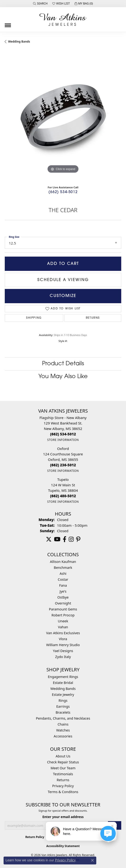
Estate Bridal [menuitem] (63, 683)
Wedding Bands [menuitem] (63, 689)
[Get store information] (63, 440)
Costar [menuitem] (63, 579)
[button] (40, 4)
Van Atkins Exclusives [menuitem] (63, 633)
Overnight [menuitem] (63, 603)
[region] (63, 116)
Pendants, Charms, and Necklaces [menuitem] (63, 718)
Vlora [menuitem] (63, 639)
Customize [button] (63, 296)
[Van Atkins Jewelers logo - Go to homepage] (63, 20)
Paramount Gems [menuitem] (63, 609)
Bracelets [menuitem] (63, 712)
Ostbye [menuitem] (63, 597)
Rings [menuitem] (63, 700)
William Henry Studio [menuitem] (63, 645)
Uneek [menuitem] (63, 621)
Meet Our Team (63, 768)
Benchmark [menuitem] (63, 568)
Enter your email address (63, 817)
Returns (93, 318)
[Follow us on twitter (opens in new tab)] (49, 539)
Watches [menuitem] (63, 730)
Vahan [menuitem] (63, 627)
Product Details (63, 364)
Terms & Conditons (63, 792)
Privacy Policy (63, 786)
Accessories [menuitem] (63, 736)
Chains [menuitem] (63, 724)
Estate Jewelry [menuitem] (63, 695)
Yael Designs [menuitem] (63, 651)
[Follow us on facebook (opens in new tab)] (65, 539)
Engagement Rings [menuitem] (63, 677)
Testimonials (63, 774)
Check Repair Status (63, 762)
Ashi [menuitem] (63, 573)
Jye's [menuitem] (63, 591)
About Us (63, 756)
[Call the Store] (63, 434)
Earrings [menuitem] (63, 706)
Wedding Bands (19, 41)
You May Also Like (63, 377)
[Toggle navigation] (8, 24)
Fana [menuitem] (63, 585)
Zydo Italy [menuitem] (63, 657)
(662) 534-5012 (63, 192)
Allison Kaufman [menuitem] (63, 562)
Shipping (34, 318)
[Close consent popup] (92, 860)
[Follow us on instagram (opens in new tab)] (71, 539)
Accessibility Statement (63, 846)
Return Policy (35, 837)
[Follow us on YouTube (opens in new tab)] (57, 539)
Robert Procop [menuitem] (63, 615)
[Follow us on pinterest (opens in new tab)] (78, 539)
